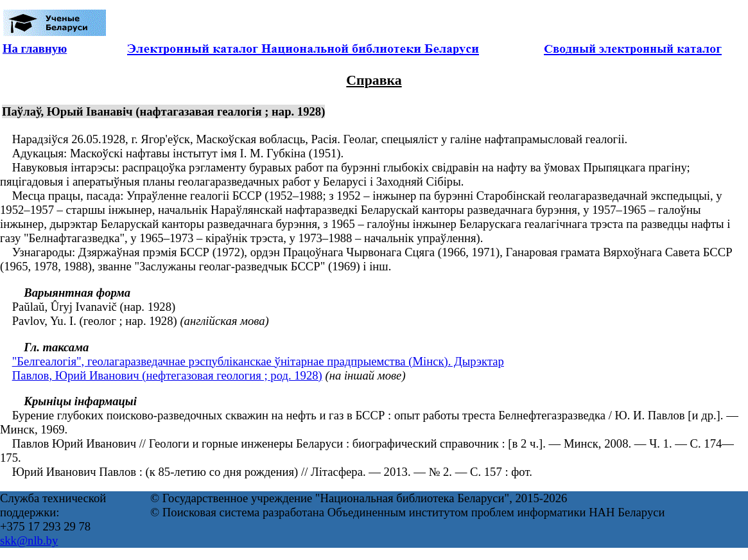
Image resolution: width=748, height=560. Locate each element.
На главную (35, 48)
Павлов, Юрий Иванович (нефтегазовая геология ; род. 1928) (167, 375)
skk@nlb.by (29, 540)
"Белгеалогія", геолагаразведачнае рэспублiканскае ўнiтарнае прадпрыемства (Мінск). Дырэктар (258, 361)
